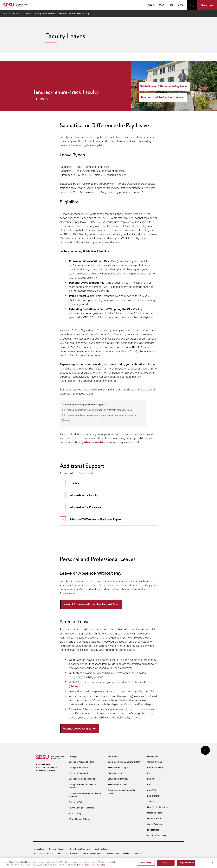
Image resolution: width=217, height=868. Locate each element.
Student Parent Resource (92, 853)
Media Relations (155, 813)
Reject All (166, 864)
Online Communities (157, 835)
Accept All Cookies (186, 864)
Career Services (154, 824)
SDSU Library (75, 813)
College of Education (79, 767)
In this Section (13, 13)
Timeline (70, 483)
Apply (151, 5)
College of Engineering (79, 773)
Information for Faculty (79, 495)
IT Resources (153, 830)
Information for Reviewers (80, 507)
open (192, 5)
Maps (150, 773)
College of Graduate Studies (82, 779)
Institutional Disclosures (67, 853)
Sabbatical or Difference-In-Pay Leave (164, 86)
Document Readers (57, 849)
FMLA (73, 686)
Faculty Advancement (45, 13)
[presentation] (73, 757)
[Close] (213, 864)
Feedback (138, 853)
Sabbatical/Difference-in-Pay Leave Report (90, 519)
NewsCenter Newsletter (158, 807)
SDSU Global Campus (118, 767)
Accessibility (39, 849)
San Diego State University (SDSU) (124, 762)
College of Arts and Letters (81, 762)
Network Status (154, 818)
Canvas (151, 784)
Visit (162, 5)
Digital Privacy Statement (80, 849)
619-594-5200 (43, 764)
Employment (153, 796)
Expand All (67, 473)
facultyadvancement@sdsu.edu (95, 442)
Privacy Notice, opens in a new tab (91, 866)
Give (180, 5)
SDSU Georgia (115, 773)
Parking (151, 779)
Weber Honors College (79, 819)
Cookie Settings (101, 849)
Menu (207, 5)
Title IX (151, 801)
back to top (205, 750)
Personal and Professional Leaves (162, 97)
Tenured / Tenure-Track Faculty (74, 13)
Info (171, 5)
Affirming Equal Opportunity (118, 853)
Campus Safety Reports (44, 853)
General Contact (155, 762)
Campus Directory (156, 767)
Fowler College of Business (81, 808)
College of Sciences (78, 802)
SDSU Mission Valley (118, 784)
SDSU (28, 13)
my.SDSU (152, 790)
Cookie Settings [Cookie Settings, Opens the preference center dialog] (146, 864)
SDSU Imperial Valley (118, 779)
